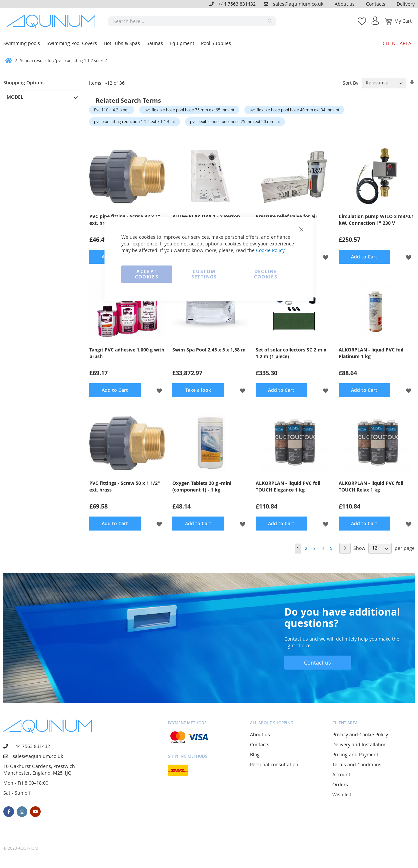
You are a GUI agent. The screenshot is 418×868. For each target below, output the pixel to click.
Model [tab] (15, 97)
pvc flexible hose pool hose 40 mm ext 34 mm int (294, 110)
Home (6, 60)
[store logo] (53, 21)
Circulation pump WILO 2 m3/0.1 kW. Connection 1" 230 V (376, 220)
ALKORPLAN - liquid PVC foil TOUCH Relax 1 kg (371, 486)
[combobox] (192, 21)
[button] (325, 257)
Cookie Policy (270, 250)
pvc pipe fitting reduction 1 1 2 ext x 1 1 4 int (134, 121)
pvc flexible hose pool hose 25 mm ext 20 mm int (235, 121)
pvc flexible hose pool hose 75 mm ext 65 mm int (189, 110)
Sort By (350, 83)
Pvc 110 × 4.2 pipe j (112, 110)
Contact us (317, 663)
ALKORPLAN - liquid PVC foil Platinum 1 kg (371, 353)
